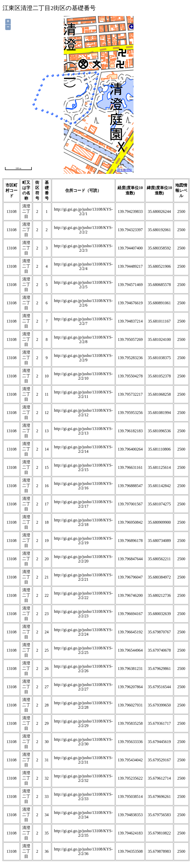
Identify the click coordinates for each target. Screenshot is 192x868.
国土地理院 (124, 170)
